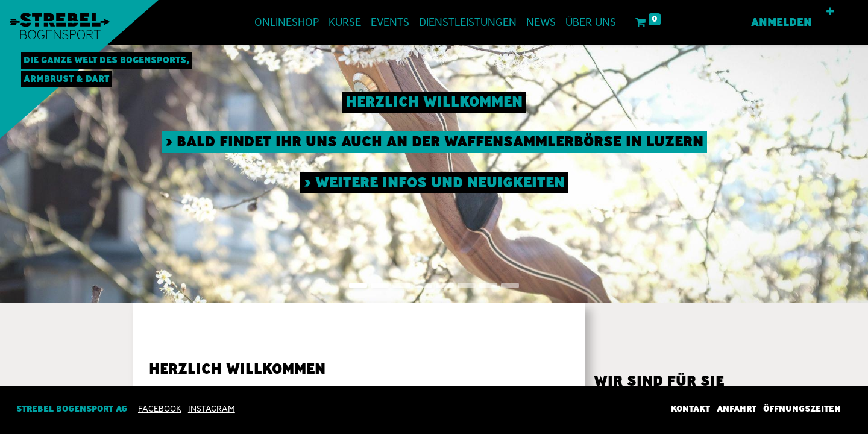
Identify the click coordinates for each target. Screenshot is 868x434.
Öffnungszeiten (802, 409)
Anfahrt (737, 409)
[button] (830, 12)
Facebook (160, 409)
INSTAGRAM (212, 409)
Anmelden (782, 22)
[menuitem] (287, 23)
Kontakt (690, 409)
